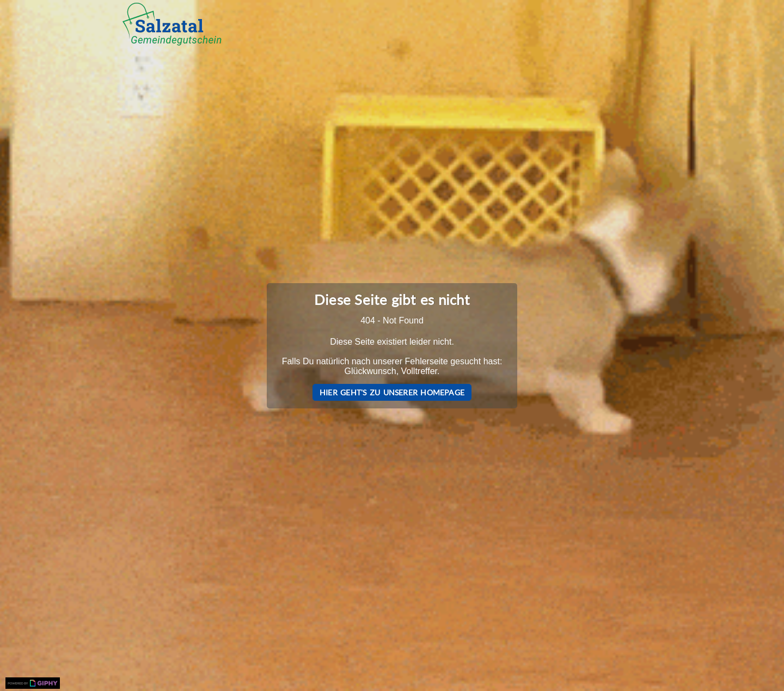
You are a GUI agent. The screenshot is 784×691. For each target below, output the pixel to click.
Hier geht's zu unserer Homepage (392, 392)
